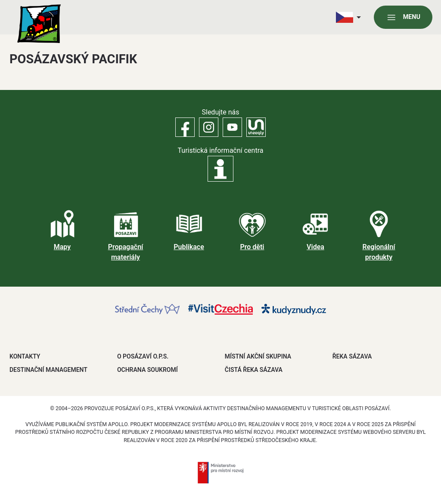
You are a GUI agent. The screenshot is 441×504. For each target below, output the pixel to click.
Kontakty (25, 356)
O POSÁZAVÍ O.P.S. (143, 356)
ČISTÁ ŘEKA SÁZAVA (254, 370)
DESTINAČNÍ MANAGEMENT (48, 370)
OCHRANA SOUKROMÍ (148, 370)
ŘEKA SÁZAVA (352, 356)
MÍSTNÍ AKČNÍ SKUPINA (258, 356)
